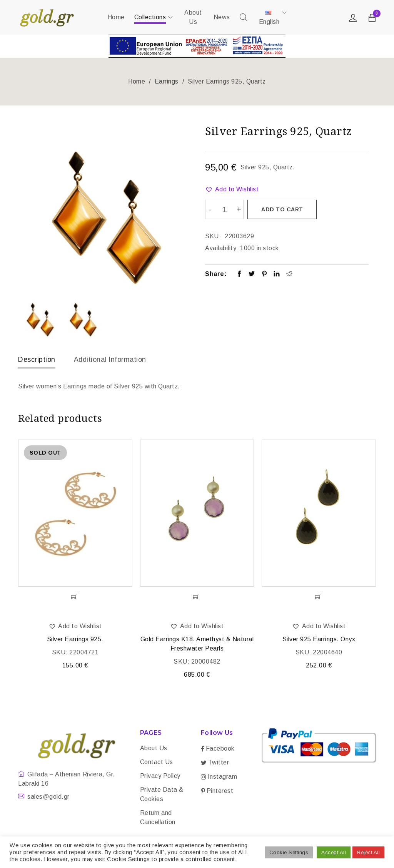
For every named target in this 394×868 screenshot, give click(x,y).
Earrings (167, 81)
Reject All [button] (368, 852)
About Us (154, 748)
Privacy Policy (160, 776)
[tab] (37, 361)
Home (137, 81)
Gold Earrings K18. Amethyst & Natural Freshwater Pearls (197, 644)
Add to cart (282, 209)
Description (37, 360)
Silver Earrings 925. (75, 639)
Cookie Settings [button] (289, 852)
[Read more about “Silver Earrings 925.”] (75, 597)
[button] (232, 189)
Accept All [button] (334, 852)
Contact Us (157, 762)
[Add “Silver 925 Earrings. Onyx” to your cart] (319, 597)
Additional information (110, 360)
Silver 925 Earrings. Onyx (319, 639)
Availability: (222, 248)
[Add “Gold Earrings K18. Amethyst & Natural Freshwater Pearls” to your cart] (197, 597)
